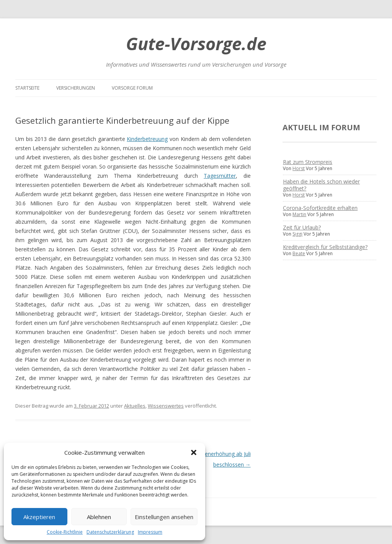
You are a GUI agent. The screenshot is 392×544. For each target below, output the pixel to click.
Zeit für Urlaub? (302, 227)
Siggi (297, 234)
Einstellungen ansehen (164, 517)
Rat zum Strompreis (308, 162)
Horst (299, 168)
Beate (299, 253)
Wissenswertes (166, 406)
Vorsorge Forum (132, 88)
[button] (194, 452)
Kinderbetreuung (147, 139)
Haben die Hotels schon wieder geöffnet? (321, 185)
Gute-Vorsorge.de (196, 43)
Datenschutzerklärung (110, 532)
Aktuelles (135, 406)
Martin (299, 214)
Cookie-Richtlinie (65, 532)
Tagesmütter (220, 176)
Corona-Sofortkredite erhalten (320, 208)
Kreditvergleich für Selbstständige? (325, 247)
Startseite (27, 88)
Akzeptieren (39, 517)
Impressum (150, 532)
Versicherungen (76, 88)
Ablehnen (99, 517)
